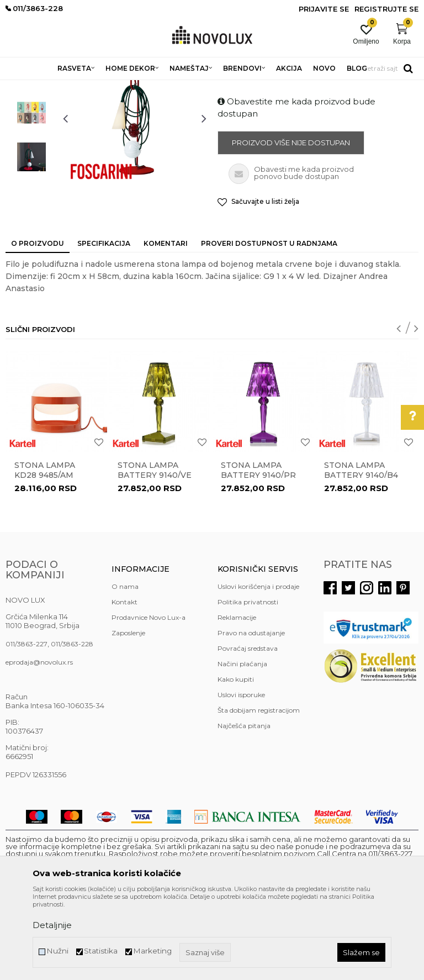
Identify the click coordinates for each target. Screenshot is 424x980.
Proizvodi (65, 87)
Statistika (101, 951)
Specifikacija (104, 323)
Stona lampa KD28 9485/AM (45, 550)
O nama (125, 666)
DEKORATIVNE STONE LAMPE (234, 87)
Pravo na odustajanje (251, 713)
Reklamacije (237, 697)
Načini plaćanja (242, 744)
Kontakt (124, 682)
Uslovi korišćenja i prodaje (258, 666)
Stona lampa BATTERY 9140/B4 (361, 550)
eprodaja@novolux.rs (39, 742)
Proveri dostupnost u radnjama (269, 323)
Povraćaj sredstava (248, 728)
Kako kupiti (236, 759)
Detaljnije (52, 925)
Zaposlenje (128, 713)
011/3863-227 (26, 724)
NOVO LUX (24, 87)
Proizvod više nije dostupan (291, 223)
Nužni (57, 951)
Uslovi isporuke (241, 775)
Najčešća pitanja (244, 806)
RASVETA (104, 87)
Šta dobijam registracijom (259, 790)
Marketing (152, 951)
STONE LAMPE (152, 87)
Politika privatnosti (248, 682)
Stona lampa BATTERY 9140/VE (155, 550)
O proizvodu (38, 323)
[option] (31, 149)
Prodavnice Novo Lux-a (149, 697)
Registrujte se (386, 9)
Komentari (166, 323)
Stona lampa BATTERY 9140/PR (258, 550)
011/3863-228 (72, 724)
